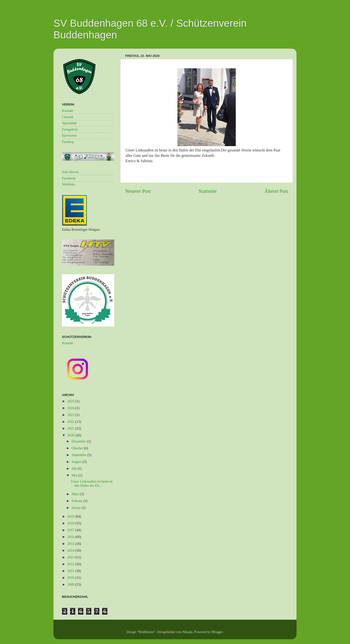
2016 (71, 537)
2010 (71, 578)
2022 (71, 422)
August (77, 462)
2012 (71, 564)
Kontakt (68, 111)
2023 (71, 415)
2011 (71, 571)
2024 (71, 408)
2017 (71, 530)
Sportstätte (70, 123)
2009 (71, 584)
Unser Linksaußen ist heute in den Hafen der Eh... (92, 483)
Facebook (69, 178)
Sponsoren (69, 135)
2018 (71, 523)
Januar (77, 508)
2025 (71, 401)
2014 (71, 550)
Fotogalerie (70, 129)
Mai (75, 475)
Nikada (187, 632)
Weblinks (69, 184)
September (80, 455)
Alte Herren (70, 172)
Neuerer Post (138, 191)
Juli (75, 468)
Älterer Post (276, 191)
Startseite (207, 191)
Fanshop (68, 142)
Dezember (79, 441)
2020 (71, 435)
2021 (71, 428)
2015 (71, 544)
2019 (71, 516)
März (76, 494)
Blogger (217, 632)
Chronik (68, 117)
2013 (71, 557)
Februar (78, 501)
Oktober (78, 448)
